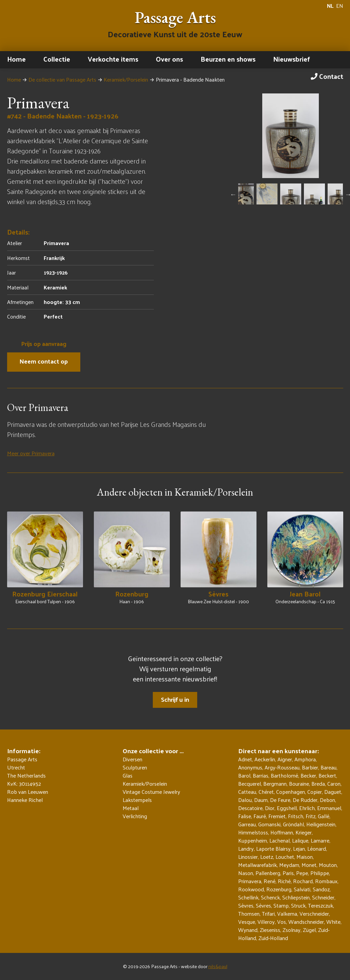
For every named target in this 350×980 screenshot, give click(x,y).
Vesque (247, 922)
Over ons (169, 59)
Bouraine (299, 783)
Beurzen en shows (228, 59)
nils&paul (218, 966)
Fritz (311, 816)
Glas (128, 776)
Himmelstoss (253, 832)
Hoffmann (282, 832)
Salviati (302, 889)
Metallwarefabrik (258, 865)
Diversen (132, 759)
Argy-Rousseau (282, 767)
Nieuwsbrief (292, 59)
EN (340, 6)
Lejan (299, 848)
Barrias (261, 775)
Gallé (324, 816)
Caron (334, 783)
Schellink (248, 897)
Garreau (247, 824)
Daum (261, 800)
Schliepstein (296, 897)
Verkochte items (113, 59)
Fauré (260, 816)
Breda (318, 783)
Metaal (131, 808)
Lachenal (280, 840)
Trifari (268, 913)
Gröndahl (293, 824)
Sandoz (321, 889)
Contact (327, 76)
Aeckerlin (265, 759)
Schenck (270, 897)
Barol (244, 775)
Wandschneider (306, 922)
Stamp (281, 905)
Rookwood (251, 889)
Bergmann (275, 783)
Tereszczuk (321, 905)
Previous (233, 194)
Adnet (245, 759)
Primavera (250, 881)
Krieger (304, 832)
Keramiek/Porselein (126, 79)
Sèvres (246, 905)
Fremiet (277, 816)
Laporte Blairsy (273, 848)
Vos (282, 922)
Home (16, 59)
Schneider (323, 897)
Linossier (248, 857)
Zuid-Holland (273, 938)
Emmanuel (329, 808)
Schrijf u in (175, 699)
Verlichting (135, 816)
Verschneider (314, 913)
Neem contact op (44, 361)
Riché (284, 881)
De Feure (280, 800)
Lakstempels (137, 800)
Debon (327, 800)
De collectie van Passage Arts (62, 79)
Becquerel (250, 783)
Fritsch (296, 816)
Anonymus (250, 767)
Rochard (303, 881)
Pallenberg (268, 873)
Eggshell (287, 808)
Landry (246, 848)
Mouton (328, 865)
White (333, 922)
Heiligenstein (321, 824)
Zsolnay (292, 930)
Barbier (310, 767)
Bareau (328, 767)
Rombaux (326, 881)
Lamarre (320, 840)
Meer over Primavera (31, 453)
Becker (308, 775)
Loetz (267, 857)
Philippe (320, 873)
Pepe (302, 873)
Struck (298, 905)
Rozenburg (279, 889)
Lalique (300, 840)
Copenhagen (291, 792)
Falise (245, 816)
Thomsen (249, 913)
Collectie (57, 59)
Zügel (309, 930)
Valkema (287, 913)
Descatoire (250, 808)
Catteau (247, 792)
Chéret (266, 792)
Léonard (317, 848)
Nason (246, 873)
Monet (309, 865)
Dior (270, 808)
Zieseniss (270, 930)
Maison (305, 857)
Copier (315, 792)
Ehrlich (307, 808)
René (270, 881)
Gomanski (269, 824)
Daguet (333, 792)
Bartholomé (284, 775)
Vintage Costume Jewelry (151, 792)
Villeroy (266, 922)
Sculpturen (135, 767)
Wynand (248, 930)
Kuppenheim (253, 840)
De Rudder (305, 800)
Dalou (245, 800)
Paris (288, 873)
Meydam (289, 865)
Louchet (285, 857)
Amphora (305, 759)
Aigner (285, 759)
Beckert (327, 775)
